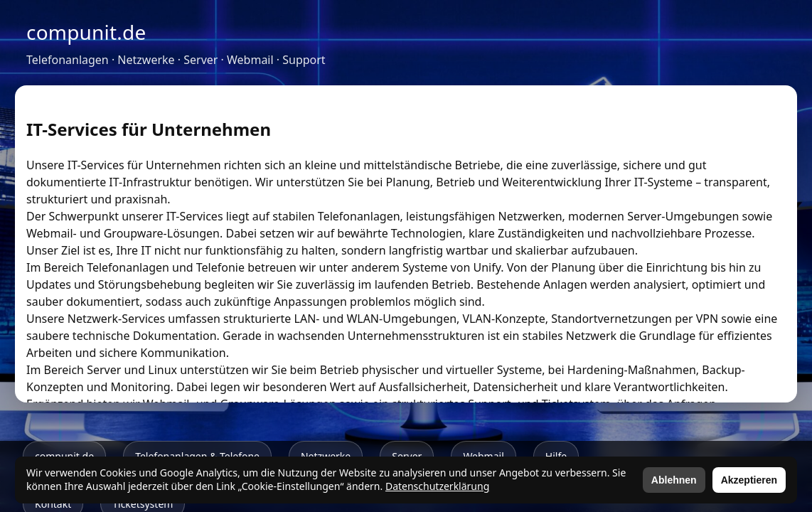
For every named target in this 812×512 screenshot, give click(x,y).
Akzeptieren (749, 480)
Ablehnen (674, 480)
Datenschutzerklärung (437, 486)
